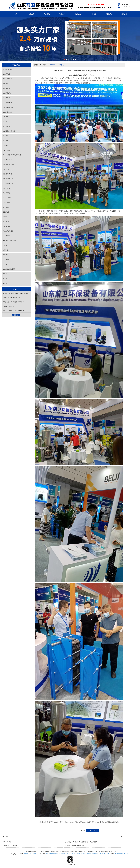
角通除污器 (6, 169)
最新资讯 (61, 65)
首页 (16, 14)
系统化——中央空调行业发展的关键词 (13, 310)
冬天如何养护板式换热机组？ (11, 846)
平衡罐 (5, 245)
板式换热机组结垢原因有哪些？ (11, 298)
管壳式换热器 (7, 74)
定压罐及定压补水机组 (9, 306)
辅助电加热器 (7, 150)
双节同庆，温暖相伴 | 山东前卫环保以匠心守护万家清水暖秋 (17, 293)
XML (108, 854)
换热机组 (6, 84)
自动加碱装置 (7, 198)
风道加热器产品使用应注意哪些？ (75, 846)
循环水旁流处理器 (8, 183)
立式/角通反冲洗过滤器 (9, 241)
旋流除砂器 (6, 212)
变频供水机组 (7, 93)
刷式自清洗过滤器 (8, 231)
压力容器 (6, 122)
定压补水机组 (7, 98)
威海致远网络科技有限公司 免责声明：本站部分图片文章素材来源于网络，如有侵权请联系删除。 (72, 854)
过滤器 (5, 217)
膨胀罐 (5, 274)
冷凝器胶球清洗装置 (9, 164)
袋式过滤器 (6, 221)
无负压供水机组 (7, 103)
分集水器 (6, 145)
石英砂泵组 (6, 207)
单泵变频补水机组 (8, 107)
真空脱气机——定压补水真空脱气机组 (13, 302)
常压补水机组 (7, 88)
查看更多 (16, 315)
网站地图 (103, 854)
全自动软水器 (7, 188)
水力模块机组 (7, 126)
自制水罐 (6, 250)
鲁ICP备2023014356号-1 (121, 854)
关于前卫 (31, 14)
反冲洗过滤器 (7, 226)
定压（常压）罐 (7, 260)
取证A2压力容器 (7, 842)
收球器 (5, 283)
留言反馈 (124, 14)
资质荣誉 (62, 14)
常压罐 (5, 279)
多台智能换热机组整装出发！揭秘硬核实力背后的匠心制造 (81, 842)
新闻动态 (78, 14)
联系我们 (109, 14)
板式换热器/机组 (8, 69)
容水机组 (6, 141)
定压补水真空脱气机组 (9, 131)
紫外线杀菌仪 (7, 193)
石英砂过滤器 (7, 236)
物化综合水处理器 (8, 179)
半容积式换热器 (7, 79)
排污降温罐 (6, 255)
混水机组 (6, 136)
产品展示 (47, 14)
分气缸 (5, 264)
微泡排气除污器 (7, 174)
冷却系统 (6, 117)
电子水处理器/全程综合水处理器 (12, 155)
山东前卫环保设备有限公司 (31, 854)
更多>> (121, 837)
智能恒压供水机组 (8, 112)
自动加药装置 (7, 202)
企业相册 (93, 14)
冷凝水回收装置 (7, 160)
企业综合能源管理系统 (9, 269)
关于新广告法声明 (92, 830)
